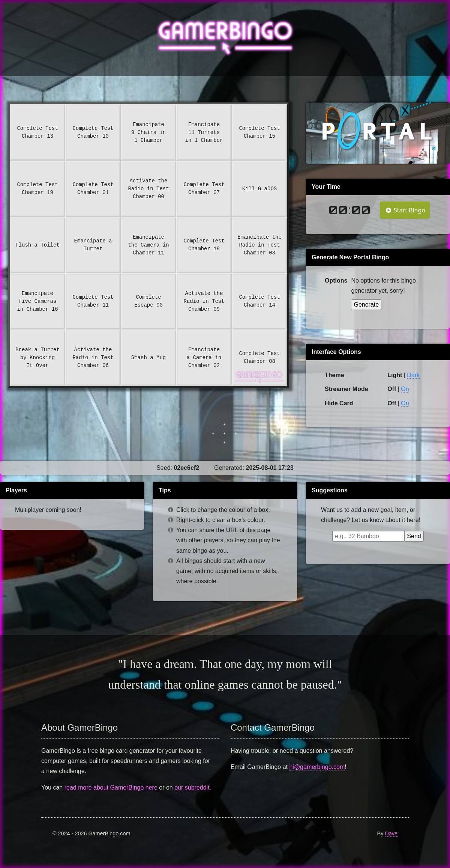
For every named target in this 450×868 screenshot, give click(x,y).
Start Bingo (405, 210)
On (405, 389)
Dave (391, 833)
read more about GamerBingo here (111, 788)
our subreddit (192, 788)
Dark (413, 375)
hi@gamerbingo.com (317, 767)
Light (395, 375)
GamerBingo (225, 38)
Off (392, 403)
